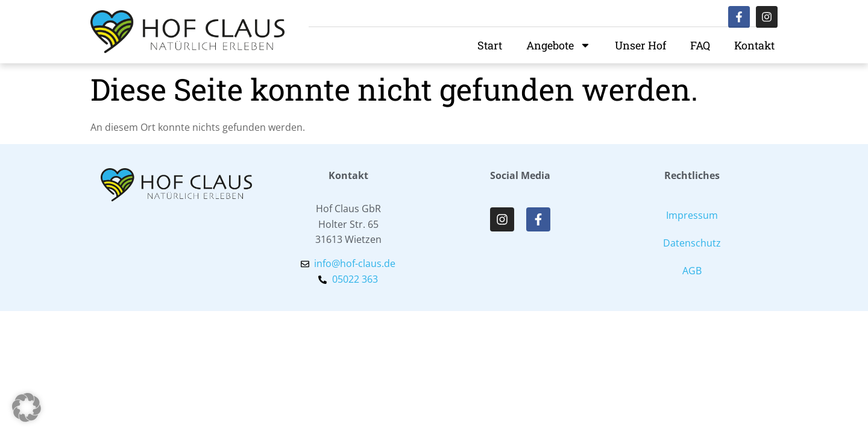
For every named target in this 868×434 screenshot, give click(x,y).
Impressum (692, 215)
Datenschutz (692, 243)
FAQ (700, 45)
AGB (692, 271)
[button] (27, 407)
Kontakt (754, 45)
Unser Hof (640, 45)
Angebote (558, 45)
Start (490, 45)
